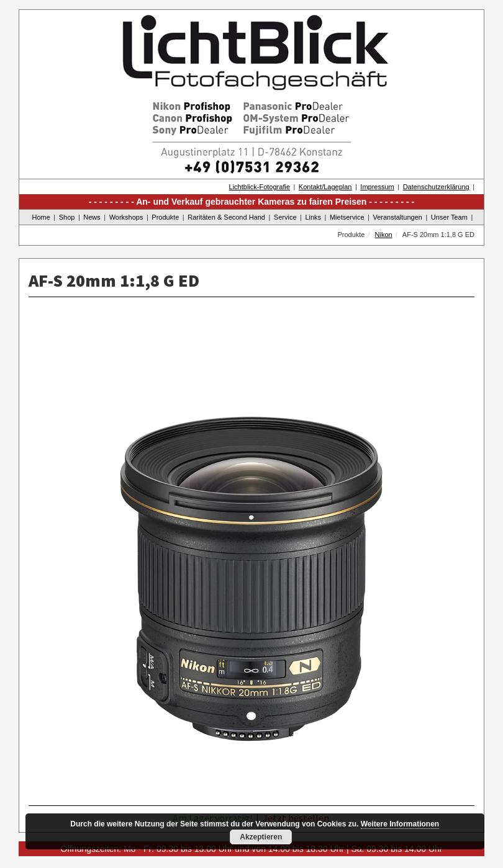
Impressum (377, 187)
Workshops (126, 217)
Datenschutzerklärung (436, 187)
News (92, 217)
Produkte (165, 217)
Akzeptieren (261, 837)
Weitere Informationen (400, 824)
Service (285, 217)
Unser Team (449, 217)
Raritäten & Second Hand (226, 217)
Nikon (384, 235)
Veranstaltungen (397, 217)
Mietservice (347, 217)
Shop (67, 217)
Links (313, 217)
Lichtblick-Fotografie (260, 187)
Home (41, 217)
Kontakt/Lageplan (325, 187)
